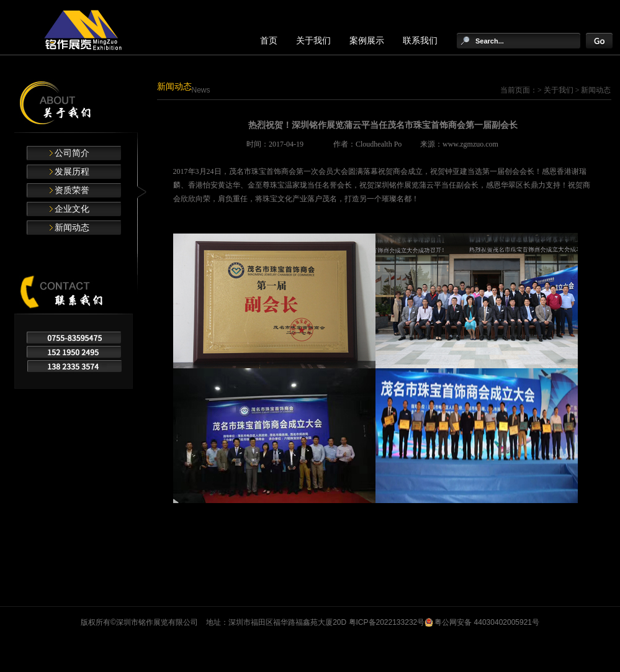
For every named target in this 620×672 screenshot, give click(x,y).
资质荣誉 (72, 190)
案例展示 (367, 41)
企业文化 (72, 209)
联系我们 (420, 41)
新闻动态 (72, 228)
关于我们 (313, 41)
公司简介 (72, 153)
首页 (269, 41)
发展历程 (72, 172)
